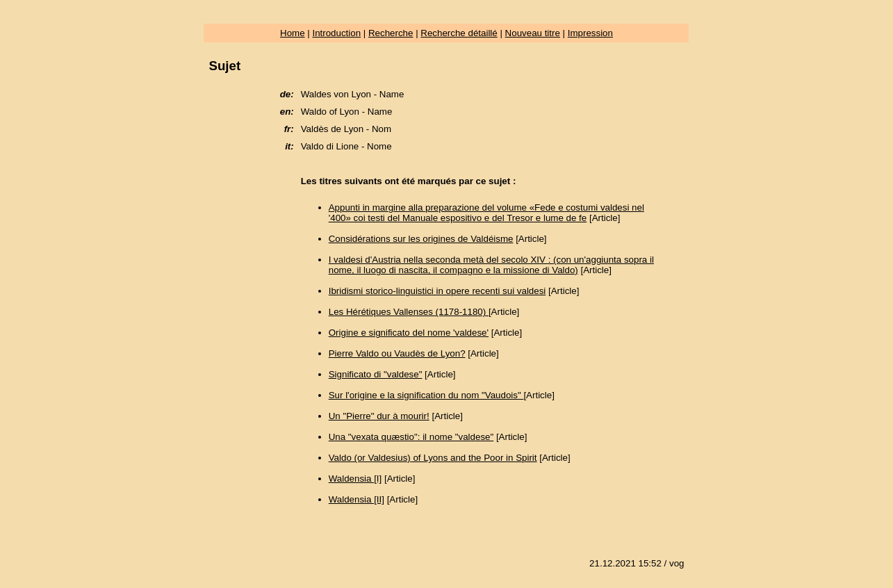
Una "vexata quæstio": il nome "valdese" (411, 437)
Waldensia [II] (357, 499)
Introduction (336, 33)
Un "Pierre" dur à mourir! (379, 416)
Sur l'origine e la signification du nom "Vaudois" (426, 395)
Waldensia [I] (355, 479)
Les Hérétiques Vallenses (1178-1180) (409, 312)
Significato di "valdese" (376, 374)
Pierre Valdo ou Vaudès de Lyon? (397, 353)
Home (293, 33)
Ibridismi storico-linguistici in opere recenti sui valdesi (437, 291)
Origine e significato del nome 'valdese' (409, 333)
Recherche (391, 33)
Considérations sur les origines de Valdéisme (421, 239)
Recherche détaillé (459, 33)
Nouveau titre (533, 33)
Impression (590, 33)
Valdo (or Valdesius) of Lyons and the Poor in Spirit (433, 458)
